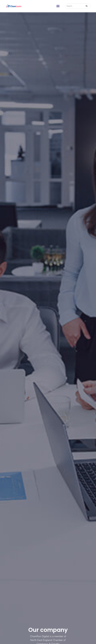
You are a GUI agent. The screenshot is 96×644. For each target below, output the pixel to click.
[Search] (86, 6)
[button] (58, 6)
